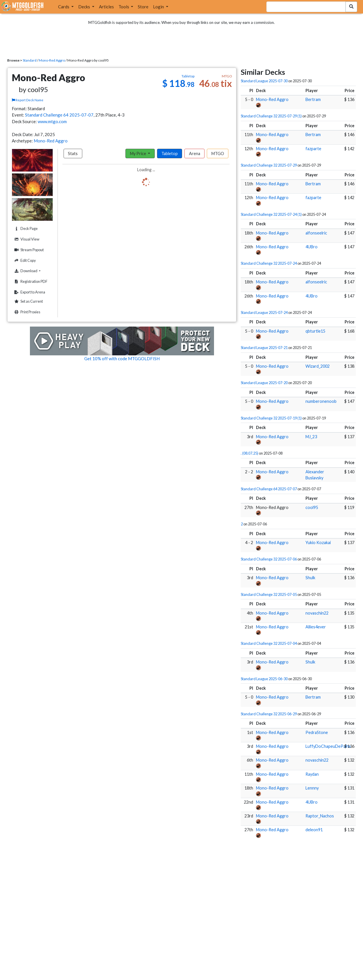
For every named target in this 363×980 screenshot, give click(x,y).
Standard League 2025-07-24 (264, 312)
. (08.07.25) (250, 453)
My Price (138, 154)
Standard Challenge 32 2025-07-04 (269, 643)
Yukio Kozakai (318, 543)
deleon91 (314, 830)
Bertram (313, 99)
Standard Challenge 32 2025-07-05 (269, 594)
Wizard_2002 (318, 366)
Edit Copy (24, 261)
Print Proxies (27, 312)
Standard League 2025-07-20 (264, 383)
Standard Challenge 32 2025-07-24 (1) (271, 214)
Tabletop (170, 154)
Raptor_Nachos (320, 816)
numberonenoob (321, 401)
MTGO (218, 154)
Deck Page (25, 229)
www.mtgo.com (52, 121)
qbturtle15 (315, 331)
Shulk (310, 578)
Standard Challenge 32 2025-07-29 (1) (271, 116)
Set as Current (28, 301)
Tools (124, 7)
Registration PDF (30, 282)
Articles (106, 7)
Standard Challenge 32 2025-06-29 (269, 714)
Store (143, 7)
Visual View (26, 239)
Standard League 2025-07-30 (264, 81)
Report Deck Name (28, 100)
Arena (195, 154)
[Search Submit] (351, 7)
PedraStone (317, 732)
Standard (30, 60)
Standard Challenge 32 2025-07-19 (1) (271, 418)
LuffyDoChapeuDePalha (328, 746)
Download (33, 271)
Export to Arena (29, 292)
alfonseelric (316, 233)
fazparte (313, 149)
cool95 (312, 507)
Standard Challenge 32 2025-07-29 (269, 165)
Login (159, 7)
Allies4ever (316, 627)
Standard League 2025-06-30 (264, 679)
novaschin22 (317, 613)
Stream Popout (28, 250)
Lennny (312, 788)
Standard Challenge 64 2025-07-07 (59, 115)
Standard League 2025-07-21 (264, 348)
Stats (73, 154)
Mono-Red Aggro (52, 60)
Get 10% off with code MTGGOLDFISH (122, 359)
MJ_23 (311, 437)
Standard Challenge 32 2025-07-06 (269, 559)
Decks (85, 7)
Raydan (312, 774)
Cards (64, 7)
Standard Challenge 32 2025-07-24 (269, 263)
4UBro (312, 247)
